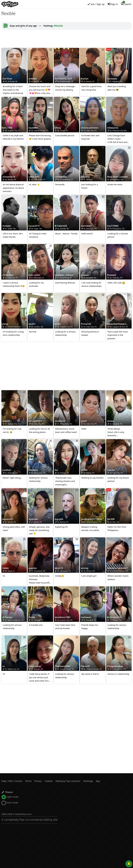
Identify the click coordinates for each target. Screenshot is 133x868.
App (98, 781)
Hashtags (88, 781)
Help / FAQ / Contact (12, 781)
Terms (28, 781)
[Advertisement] (66, 39)
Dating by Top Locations (68, 781)
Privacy (38, 781)
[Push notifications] (129, 864)
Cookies (49, 781)
